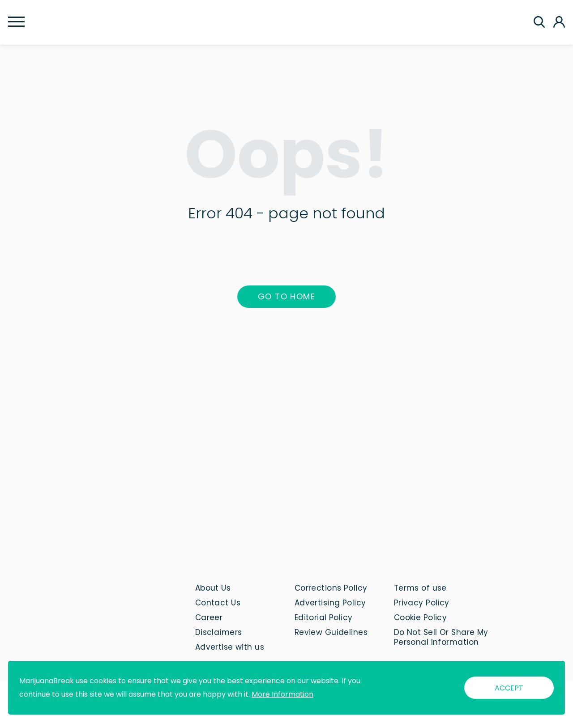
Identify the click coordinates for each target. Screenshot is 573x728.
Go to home (286, 296)
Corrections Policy (331, 588)
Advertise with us (230, 647)
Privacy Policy (422, 603)
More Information (282, 694)
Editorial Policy (324, 617)
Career (209, 617)
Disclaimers (219, 632)
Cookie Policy (421, 617)
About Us (213, 588)
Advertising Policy (330, 603)
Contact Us (218, 603)
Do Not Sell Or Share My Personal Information (441, 637)
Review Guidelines (331, 632)
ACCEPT (509, 688)
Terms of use (420, 588)
